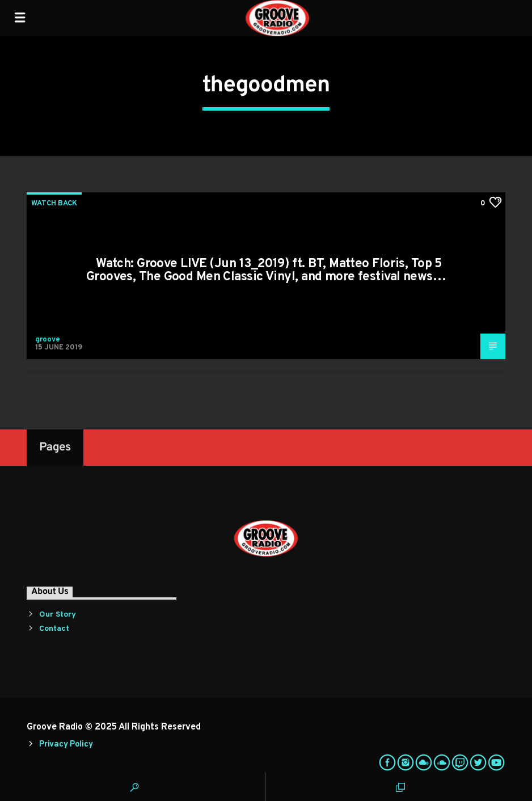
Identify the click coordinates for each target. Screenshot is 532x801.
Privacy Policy (66, 745)
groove (48, 340)
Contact (54, 629)
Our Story (58, 615)
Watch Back (54, 204)
